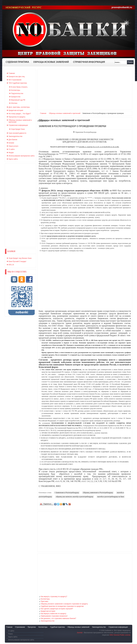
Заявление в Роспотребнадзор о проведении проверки (72, 126)
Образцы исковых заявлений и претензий (65, 113)
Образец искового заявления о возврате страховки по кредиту (64, 604)
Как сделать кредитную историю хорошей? (57, 609)
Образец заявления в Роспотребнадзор (98, 493)
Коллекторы (45, 599)
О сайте (11, 631)
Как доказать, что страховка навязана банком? (58, 618)
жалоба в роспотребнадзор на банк (111, 497)
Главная (43, 113)
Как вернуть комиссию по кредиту (54, 614)
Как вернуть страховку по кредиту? (54, 597)
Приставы (45, 601)
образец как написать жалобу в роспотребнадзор (75, 497)
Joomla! (80, 633)
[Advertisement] (20, 205)
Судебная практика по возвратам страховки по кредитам (62, 606)
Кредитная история (48, 611)
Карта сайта (13, 637)
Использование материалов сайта (21, 640)
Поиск (130, 62)
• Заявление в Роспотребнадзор (67, 493)
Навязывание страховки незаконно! (54, 616)
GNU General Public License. (120, 635)
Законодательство (48, 621)
